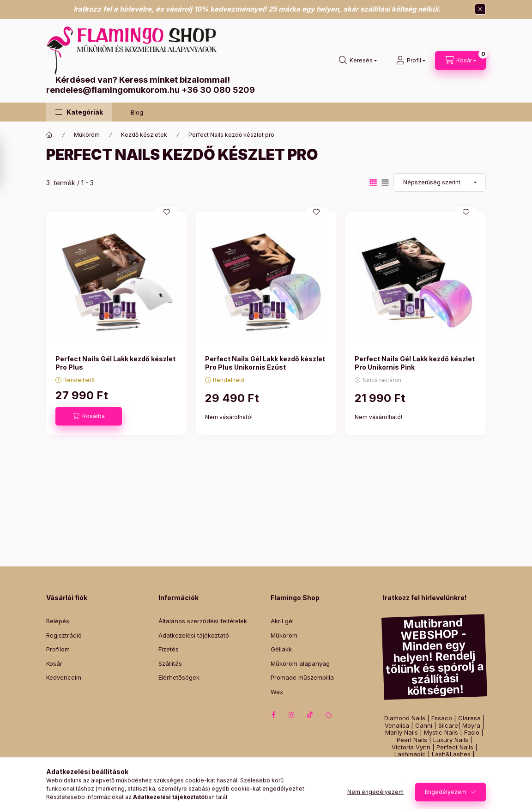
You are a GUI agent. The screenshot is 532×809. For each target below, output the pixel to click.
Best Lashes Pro (417, 762)
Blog (137, 112)
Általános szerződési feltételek (203, 621)
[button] (79, 112)
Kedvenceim (64, 677)
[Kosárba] (89, 416)
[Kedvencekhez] (167, 212)
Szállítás (170, 663)
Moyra (471, 726)
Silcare (448, 726)
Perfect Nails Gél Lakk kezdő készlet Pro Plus (115, 363)
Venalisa (397, 726)
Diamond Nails (405, 718)
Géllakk (281, 649)
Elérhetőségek (179, 677)
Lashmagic (410, 754)
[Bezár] (480, 9)
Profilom (58, 649)
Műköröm (87, 135)
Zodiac (462, 769)
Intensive (405, 769)
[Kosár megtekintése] (460, 61)
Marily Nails (402, 733)
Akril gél (282, 621)
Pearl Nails (412, 740)
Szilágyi (435, 769)
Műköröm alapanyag (300, 663)
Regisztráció (64, 635)
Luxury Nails (451, 740)
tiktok (310, 715)
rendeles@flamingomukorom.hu (113, 90)
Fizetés (169, 649)
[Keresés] (358, 61)
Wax (277, 692)
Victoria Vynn (411, 747)
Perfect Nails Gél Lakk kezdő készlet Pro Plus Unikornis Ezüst (265, 363)
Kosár (54, 663)
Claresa (469, 718)
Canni (424, 726)
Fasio (472, 733)
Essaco (442, 718)
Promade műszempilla (302, 677)
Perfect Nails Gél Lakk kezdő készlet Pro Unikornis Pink (415, 363)
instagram (292, 715)
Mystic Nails (441, 733)
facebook (273, 715)
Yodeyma (458, 762)
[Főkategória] (49, 135)
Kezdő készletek (144, 135)
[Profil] (411, 61)
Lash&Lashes (451, 754)
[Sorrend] (440, 182)
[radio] (385, 183)
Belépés (58, 621)
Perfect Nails (455, 747)
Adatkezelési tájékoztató (194, 635)
